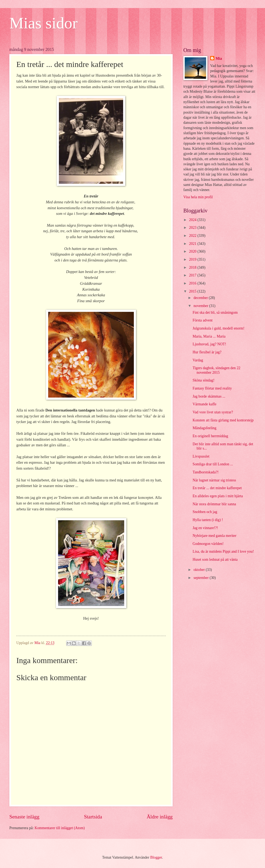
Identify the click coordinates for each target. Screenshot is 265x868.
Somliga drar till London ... (213, 464)
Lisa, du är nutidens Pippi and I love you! (223, 551)
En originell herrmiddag (210, 436)
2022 (193, 236)
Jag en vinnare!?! (205, 528)
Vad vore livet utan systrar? (213, 412)
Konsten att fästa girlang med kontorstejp (223, 420)
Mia (219, 59)
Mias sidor (43, 23)
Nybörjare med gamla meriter (214, 536)
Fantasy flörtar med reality (212, 388)
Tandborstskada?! (205, 472)
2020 (193, 251)
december (201, 298)
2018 (193, 267)
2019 (193, 259)
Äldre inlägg (160, 817)
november (201, 306)
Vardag (198, 360)
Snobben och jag (205, 512)
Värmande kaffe (204, 404)
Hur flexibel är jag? (207, 352)
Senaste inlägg (24, 817)
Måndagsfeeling (204, 428)
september (202, 578)
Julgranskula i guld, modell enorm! (218, 328)
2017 (193, 275)
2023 (193, 228)
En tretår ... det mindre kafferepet (217, 488)
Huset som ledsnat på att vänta (215, 560)
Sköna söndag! (203, 380)
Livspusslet (201, 456)
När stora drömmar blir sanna (214, 504)
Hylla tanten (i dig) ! (208, 520)
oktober (200, 570)
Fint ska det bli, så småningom (215, 313)
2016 (193, 283)
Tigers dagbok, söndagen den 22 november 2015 (216, 370)
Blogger (156, 857)
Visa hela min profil (198, 197)
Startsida (93, 817)
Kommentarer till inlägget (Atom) (60, 828)
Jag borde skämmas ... (209, 396)
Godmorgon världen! (208, 544)
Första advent (202, 320)
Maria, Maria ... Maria (209, 336)
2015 (193, 291)
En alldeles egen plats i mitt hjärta (218, 496)
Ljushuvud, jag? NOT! (209, 344)
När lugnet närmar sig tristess (214, 480)
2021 (193, 244)
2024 (193, 220)
